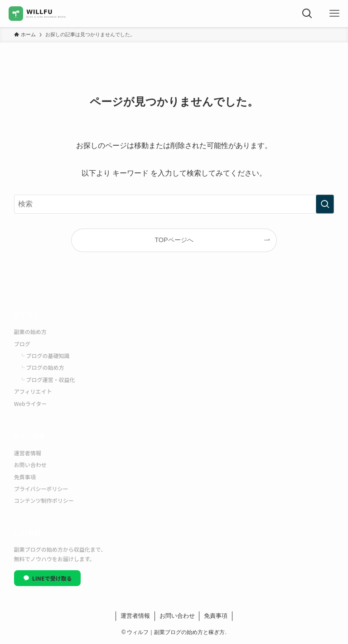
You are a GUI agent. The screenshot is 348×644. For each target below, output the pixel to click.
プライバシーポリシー (41, 489)
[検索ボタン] (307, 14)
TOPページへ (174, 240)
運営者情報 (28, 453)
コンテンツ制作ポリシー (44, 500)
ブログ (22, 344)
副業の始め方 (30, 332)
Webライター (31, 403)
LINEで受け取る (48, 578)
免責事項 (25, 477)
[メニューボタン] (334, 14)
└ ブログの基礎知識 (45, 355)
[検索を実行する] (325, 204)
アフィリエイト (33, 391)
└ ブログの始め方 (42, 367)
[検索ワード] (174, 204)
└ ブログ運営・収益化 (47, 379)
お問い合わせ (30, 465)
